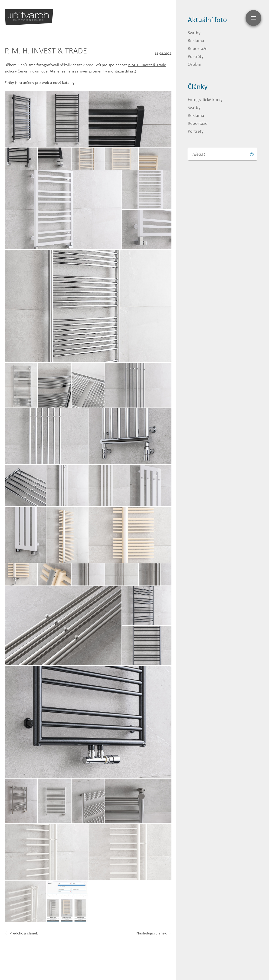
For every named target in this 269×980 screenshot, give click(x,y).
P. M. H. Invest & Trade (147, 65)
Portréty (196, 56)
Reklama (196, 40)
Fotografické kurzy (205, 99)
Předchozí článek (21, 933)
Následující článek (154, 933)
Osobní (195, 64)
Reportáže (198, 48)
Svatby (194, 32)
